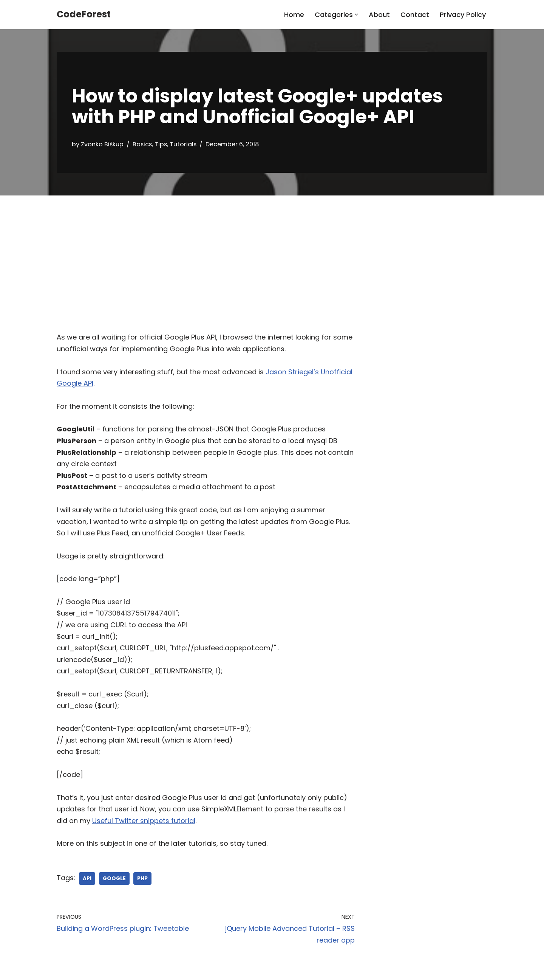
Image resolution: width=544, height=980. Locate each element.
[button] (356, 15)
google (114, 878)
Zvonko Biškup (102, 144)
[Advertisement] (272, 252)
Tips (161, 144)
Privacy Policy (463, 15)
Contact (415, 15)
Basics (142, 144)
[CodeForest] (84, 15)
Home (294, 15)
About (379, 15)
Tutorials (183, 144)
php (142, 878)
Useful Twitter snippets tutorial (144, 821)
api (87, 878)
